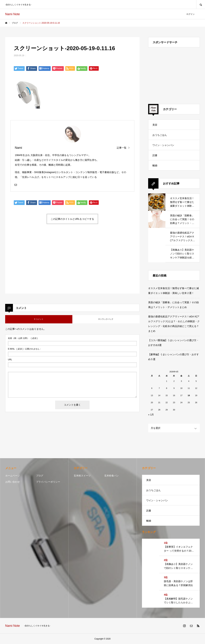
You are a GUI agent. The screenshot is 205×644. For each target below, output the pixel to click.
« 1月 (151, 415)
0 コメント (39, 319)
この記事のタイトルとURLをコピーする (72, 219)
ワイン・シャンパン (163, 145)
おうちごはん (160, 135)
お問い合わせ (13, 482)
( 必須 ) (23, 338)
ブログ (40, 476)
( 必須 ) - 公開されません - (24, 349)
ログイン (191, 14)
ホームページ (13, 476)
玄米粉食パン (111, 476)
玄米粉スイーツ (82, 476)
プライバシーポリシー (48, 482)
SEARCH (201, 4)
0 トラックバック (106, 319)
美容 (155, 125)
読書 (155, 155)
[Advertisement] (40, 263)
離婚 (155, 165)
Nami (18, 148)
